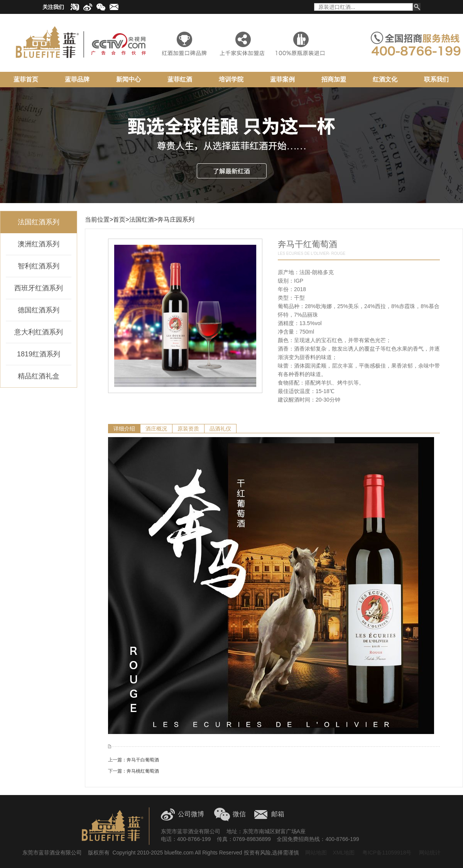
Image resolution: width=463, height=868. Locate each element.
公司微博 (191, 814)
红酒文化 (385, 79)
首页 (119, 220)
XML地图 (344, 853)
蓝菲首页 (26, 79)
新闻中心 (128, 79)
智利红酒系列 (39, 266)
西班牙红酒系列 (39, 288)
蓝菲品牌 (77, 79)
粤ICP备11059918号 (386, 853)
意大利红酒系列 (39, 332)
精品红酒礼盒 (39, 376)
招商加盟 (334, 79)
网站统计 (430, 853)
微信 (239, 814)
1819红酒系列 (39, 354)
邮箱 (278, 814)
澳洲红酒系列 (39, 244)
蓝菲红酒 (180, 79)
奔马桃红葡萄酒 (143, 771)
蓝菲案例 (282, 79)
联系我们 (436, 79)
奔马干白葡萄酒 (143, 760)
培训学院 (231, 79)
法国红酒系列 (39, 222)
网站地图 (316, 853)
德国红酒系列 (39, 310)
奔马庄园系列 (176, 220)
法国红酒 (142, 220)
